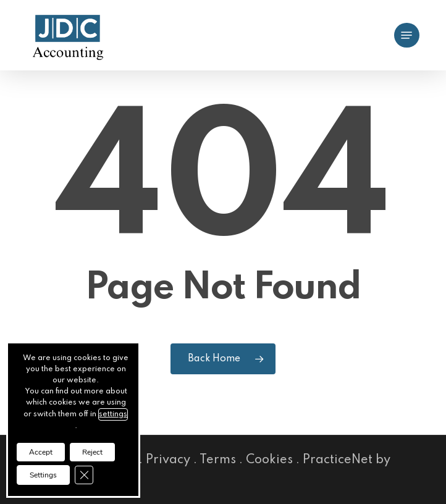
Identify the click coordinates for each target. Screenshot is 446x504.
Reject (92, 452)
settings (113, 414)
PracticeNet (338, 460)
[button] (406, 35)
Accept (41, 452)
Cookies (269, 460)
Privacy (168, 460)
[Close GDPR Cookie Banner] (84, 475)
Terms (218, 460)
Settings (43, 475)
